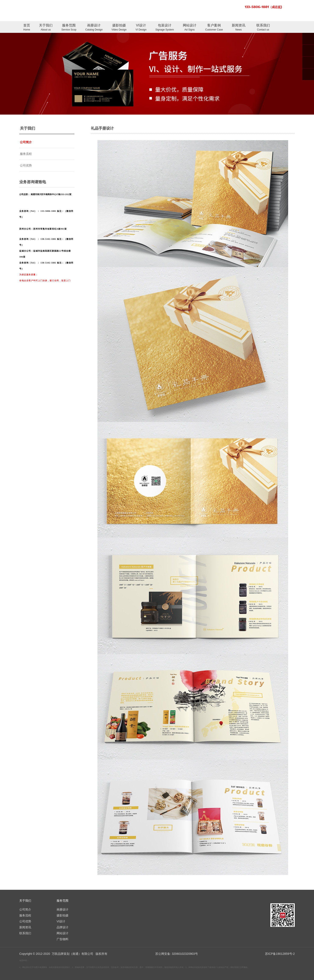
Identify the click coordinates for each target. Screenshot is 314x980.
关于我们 (46, 28)
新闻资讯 (239, 28)
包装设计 (165, 28)
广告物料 (63, 939)
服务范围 (69, 28)
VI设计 (141, 28)
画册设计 (94, 28)
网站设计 (190, 28)
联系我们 (263, 28)
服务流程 (26, 154)
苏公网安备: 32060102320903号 (176, 954)
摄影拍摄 (119, 28)
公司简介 (26, 142)
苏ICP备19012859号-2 (280, 954)
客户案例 (214, 28)
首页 (27, 28)
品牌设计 (63, 927)
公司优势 (26, 165)
